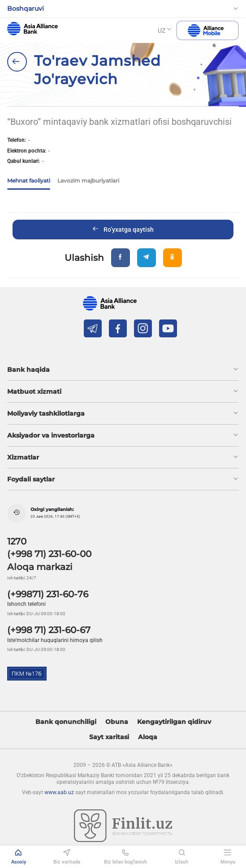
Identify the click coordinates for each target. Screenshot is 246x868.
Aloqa (148, 737)
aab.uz (32, 29)
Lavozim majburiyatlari (88, 181)
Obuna (117, 722)
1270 (17, 541)
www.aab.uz (59, 792)
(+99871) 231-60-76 (48, 594)
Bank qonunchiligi (66, 722)
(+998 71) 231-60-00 (49, 554)
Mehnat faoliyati (29, 181)
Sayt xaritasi (109, 737)
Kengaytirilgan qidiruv (174, 722)
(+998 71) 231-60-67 (49, 630)
